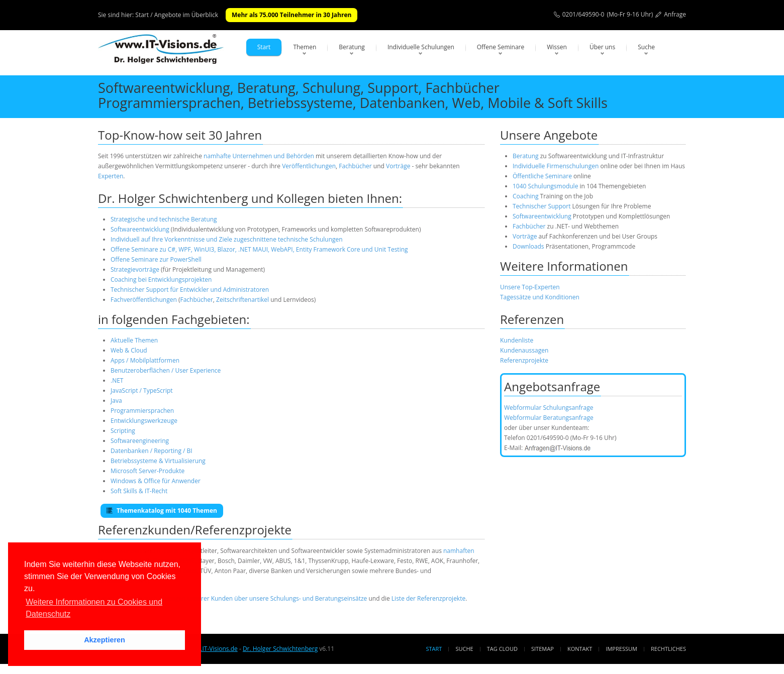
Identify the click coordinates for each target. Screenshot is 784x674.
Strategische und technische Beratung (164, 219)
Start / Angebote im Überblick (177, 15)
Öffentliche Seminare (542, 176)
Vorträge (398, 166)
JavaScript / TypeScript (142, 390)
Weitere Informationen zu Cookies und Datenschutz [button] (94, 608)
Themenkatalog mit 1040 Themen (162, 511)
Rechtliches (668, 649)
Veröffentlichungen (309, 166)
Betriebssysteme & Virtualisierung (158, 461)
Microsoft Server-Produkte (148, 471)
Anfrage (675, 14)
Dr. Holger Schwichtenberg (280, 649)
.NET (117, 380)
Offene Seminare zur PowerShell (156, 259)
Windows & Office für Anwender (156, 481)
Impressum (621, 649)
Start (264, 47)
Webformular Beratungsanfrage (549, 418)
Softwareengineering (140, 441)
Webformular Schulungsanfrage (549, 408)
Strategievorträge (135, 269)
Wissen (557, 47)
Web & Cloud (129, 350)
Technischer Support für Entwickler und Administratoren (190, 290)
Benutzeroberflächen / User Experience (166, 370)
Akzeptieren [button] (105, 640)
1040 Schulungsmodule (546, 186)
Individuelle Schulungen (421, 47)
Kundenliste (517, 340)
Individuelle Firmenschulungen (556, 166)
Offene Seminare (501, 47)
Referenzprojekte (524, 360)
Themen (305, 47)
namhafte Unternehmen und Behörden (259, 156)
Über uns (602, 47)
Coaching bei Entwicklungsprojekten (161, 279)
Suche (646, 47)
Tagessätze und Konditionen (540, 297)
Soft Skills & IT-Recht (139, 491)
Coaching (525, 196)
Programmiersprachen (142, 411)
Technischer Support (542, 206)
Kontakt (580, 649)
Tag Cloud (502, 649)
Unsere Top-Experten (530, 287)
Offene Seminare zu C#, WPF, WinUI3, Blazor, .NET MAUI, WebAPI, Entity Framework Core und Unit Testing (259, 249)
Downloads (528, 246)
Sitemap (543, 649)
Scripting (123, 431)
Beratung (352, 47)
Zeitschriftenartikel (242, 300)
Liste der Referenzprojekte (428, 598)
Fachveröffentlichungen (144, 300)
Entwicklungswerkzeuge (144, 421)
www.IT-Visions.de (212, 649)
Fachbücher (355, 166)
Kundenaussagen (524, 350)
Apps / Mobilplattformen (145, 360)
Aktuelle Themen (134, 340)
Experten (111, 176)
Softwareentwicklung (140, 229)
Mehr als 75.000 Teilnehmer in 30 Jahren (291, 15)
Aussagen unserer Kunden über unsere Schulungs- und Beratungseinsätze (263, 598)
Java (116, 401)
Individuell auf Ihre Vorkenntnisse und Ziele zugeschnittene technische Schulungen (227, 239)
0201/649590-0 (583, 14)
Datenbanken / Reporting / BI (152, 451)
